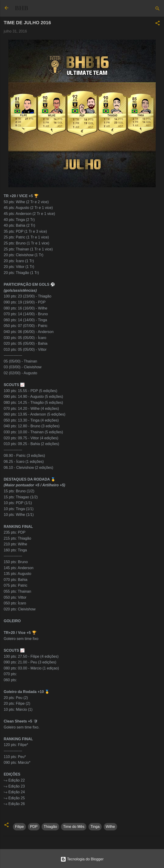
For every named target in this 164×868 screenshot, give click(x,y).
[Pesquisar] (158, 9)
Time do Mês (74, 827)
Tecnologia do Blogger (82, 859)
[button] (158, 24)
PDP (34, 827)
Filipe (19, 827)
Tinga (95, 827)
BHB (21, 8)
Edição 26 (17, 804)
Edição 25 (17, 798)
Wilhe (110, 827)
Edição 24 (17, 792)
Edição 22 (17, 780)
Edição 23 (17, 786)
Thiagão (50, 827)
